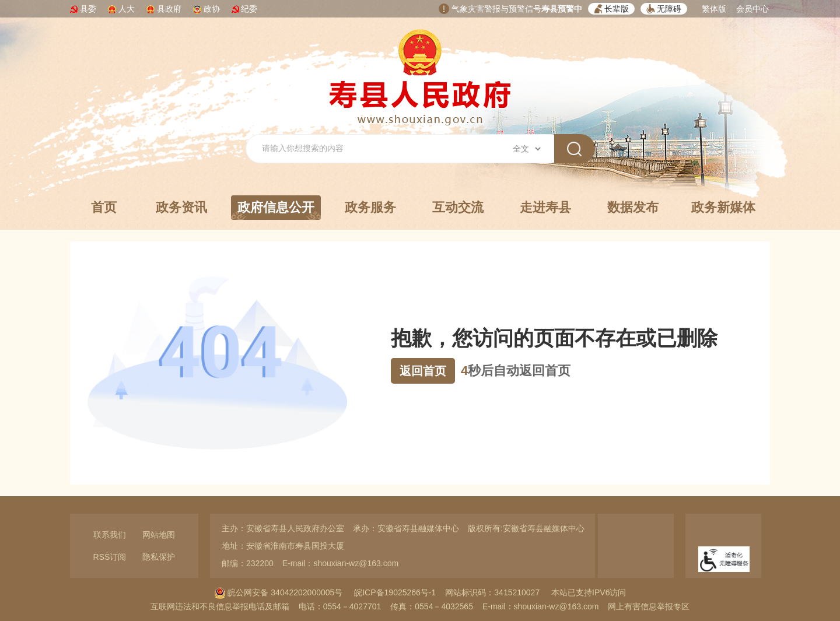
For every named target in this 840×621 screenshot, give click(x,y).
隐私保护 (159, 557)
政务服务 (370, 207)
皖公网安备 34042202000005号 (279, 592)
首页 (104, 207)
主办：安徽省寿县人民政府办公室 (283, 528)
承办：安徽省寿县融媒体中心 (406, 528)
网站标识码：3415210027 (492, 592)
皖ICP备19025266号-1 (395, 592)
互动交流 (458, 207)
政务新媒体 (723, 207)
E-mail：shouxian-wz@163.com (340, 563)
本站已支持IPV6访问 (589, 592)
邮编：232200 (248, 563)
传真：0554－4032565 (432, 606)
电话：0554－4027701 (340, 606)
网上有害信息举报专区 (649, 606)
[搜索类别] (526, 149)
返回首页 (423, 371)
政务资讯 (181, 207)
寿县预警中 (562, 9)
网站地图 (159, 535)
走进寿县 (545, 207)
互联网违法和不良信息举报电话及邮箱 (220, 606)
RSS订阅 (110, 557)
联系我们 (110, 535)
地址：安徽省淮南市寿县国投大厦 (283, 546)
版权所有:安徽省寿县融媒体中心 (526, 528)
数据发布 (633, 207)
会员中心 (752, 9)
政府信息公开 (276, 210)
